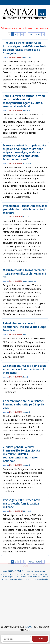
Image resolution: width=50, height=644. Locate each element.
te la (9, 574)
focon (46, 574)
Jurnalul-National (29, 281)
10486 (32, 34)
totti (43, 571)
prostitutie (43, 579)
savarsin (16, 571)
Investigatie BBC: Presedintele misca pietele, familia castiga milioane (22, 504)
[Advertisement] (25, 599)
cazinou (31, 574)
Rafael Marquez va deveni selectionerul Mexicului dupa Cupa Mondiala (25, 327)
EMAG (25, 566)
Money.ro (27, 57)
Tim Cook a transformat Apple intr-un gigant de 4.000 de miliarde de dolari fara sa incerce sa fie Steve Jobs (25, 48)
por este (35, 571)
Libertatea (27, 164)
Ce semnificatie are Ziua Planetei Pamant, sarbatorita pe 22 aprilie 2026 (24, 404)
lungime (13, 579)
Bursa (25, 334)
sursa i (16, 574)
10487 (38, 34)
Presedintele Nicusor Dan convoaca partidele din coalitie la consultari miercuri (25, 209)
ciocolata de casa (27, 579)
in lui (23, 574)
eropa (27, 571)
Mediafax (27, 111)
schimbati (43, 577)
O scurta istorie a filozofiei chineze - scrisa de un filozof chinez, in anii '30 (24, 274)
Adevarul (27, 412)
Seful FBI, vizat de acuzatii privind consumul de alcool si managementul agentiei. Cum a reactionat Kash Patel (24, 101)
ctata (5, 571)
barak (39, 574)
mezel (5, 579)
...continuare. (20, 87)
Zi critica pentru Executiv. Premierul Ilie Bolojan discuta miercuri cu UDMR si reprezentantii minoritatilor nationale (21, 454)
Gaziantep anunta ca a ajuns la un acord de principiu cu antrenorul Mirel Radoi (24, 369)
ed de (4, 577)
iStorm (28, 627)
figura (11, 577)
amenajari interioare (27, 577)
